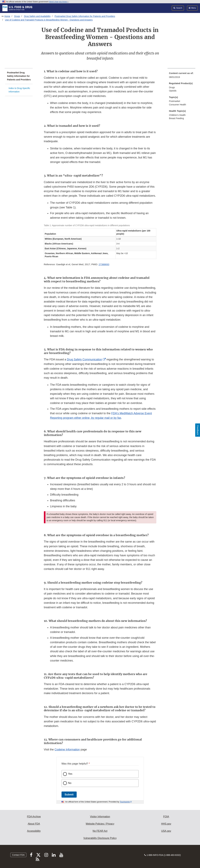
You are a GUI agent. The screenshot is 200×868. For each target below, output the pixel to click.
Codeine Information (67, 750)
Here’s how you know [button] (59, 2)
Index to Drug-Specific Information (19, 90)
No (70, 783)
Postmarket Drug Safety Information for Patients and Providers (85, 16)
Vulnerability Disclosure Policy (100, 838)
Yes (70, 774)
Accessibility (34, 831)
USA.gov (166, 831)
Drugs (17, 16)
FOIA (166, 817)
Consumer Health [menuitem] (178, 105)
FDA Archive (34, 817)
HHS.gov (166, 824)
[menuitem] (181, 76)
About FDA (34, 824)
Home (7, 16)
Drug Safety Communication (85, 359)
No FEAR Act (100, 831)
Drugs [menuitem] (172, 87)
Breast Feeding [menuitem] (177, 118)
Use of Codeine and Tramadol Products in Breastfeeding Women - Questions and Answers (49, 20)
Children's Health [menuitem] (177, 115)
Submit (69, 795)
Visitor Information (100, 817)
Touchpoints (125, 802)
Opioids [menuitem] (173, 91)
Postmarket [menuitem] (175, 101)
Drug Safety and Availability (37, 16)
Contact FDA (18, 855)
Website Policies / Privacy (100, 824)
